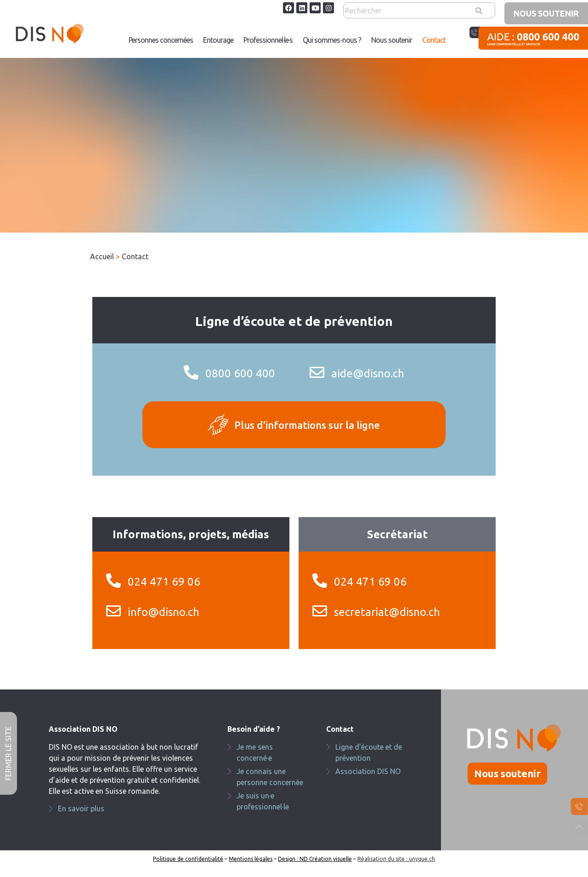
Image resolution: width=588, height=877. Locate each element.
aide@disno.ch (368, 373)
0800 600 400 (240, 373)
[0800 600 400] (191, 372)
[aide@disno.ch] (317, 372)
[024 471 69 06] (113, 581)
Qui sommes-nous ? (332, 40)
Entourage (218, 40)
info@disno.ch (164, 612)
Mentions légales (251, 859)
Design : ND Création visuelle (315, 859)
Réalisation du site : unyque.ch (396, 859)
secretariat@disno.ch (387, 612)
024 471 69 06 (164, 582)
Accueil (102, 256)
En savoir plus (81, 809)
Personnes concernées (161, 40)
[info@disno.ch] (113, 611)
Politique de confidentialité (188, 859)
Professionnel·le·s (268, 40)
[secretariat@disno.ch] (320, 611)
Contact (434, 40)
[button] (268, 40)
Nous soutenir (392, 40)
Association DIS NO (368, 771)
